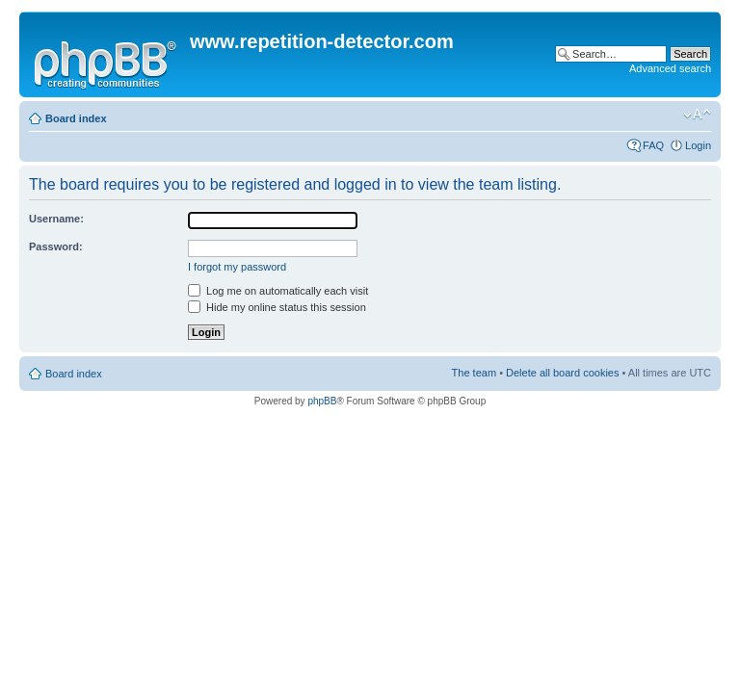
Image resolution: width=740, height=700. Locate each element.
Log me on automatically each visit (278, 291)
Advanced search (670, 68)
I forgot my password (237, 267)
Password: (56, 246)
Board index (76, 118)
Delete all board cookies (562, 373)
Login (698, 145)
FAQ (653, 145)
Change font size (697, 115)
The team (474, 373)
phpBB (322, 401)
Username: (56, 219)
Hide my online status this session (277, 307)
